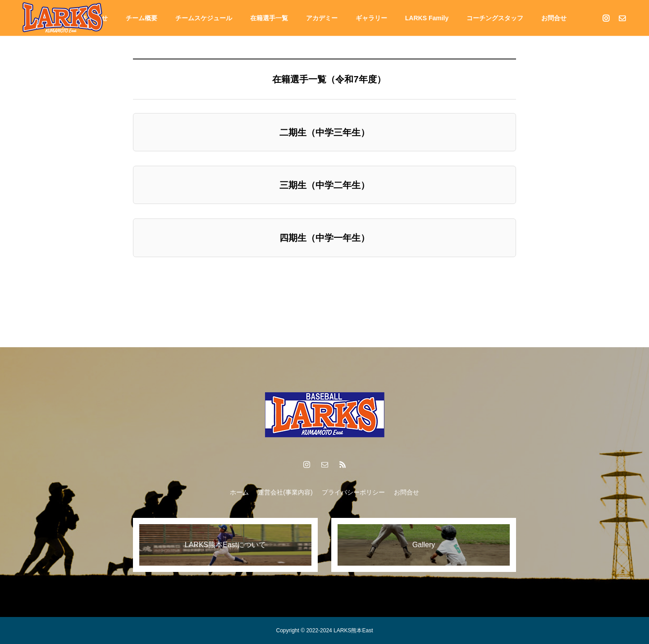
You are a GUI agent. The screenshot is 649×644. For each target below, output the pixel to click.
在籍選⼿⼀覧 (269, 18)
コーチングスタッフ (495, 18)
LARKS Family (427, 18)
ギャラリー (371, 18)
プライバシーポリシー (353, 492)
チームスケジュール (204, 18)
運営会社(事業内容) (285, 492)
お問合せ (554, 18)
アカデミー (322, 18)
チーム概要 (142, 18)
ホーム (239, 492)
